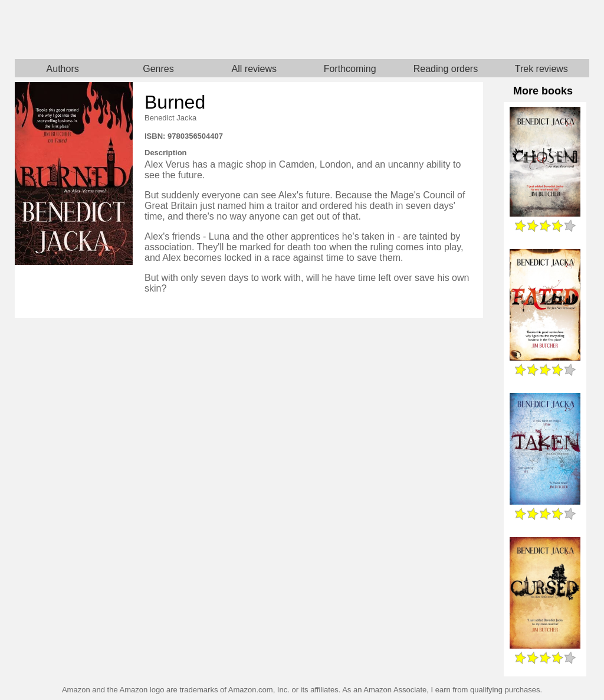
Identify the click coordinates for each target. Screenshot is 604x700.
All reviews (254, 69)
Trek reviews (541, 69)
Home (158, 30)
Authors (63, 69)
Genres (158, 69)
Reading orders (446, 69)
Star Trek (446, 30)
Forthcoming (350, 69)
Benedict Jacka (170, 118)
